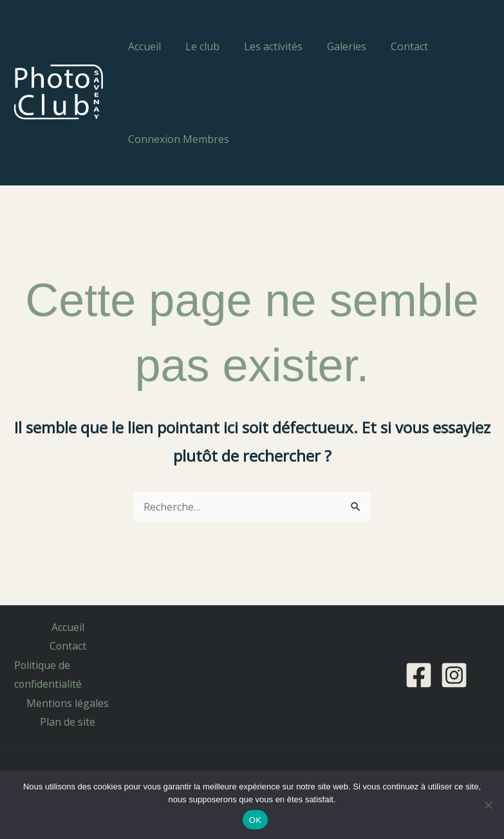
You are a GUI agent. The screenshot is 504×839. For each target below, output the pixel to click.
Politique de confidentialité (47, 675)
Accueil (143, 46)
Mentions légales (68, 704)
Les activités (264, 46)
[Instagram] (454, 675)
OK (255, 820)
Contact (392, 46)
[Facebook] (419, 675)
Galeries (333, 46)
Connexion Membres (177, 139)
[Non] (488, 805)
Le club (197, 46)
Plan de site (68, 722)
